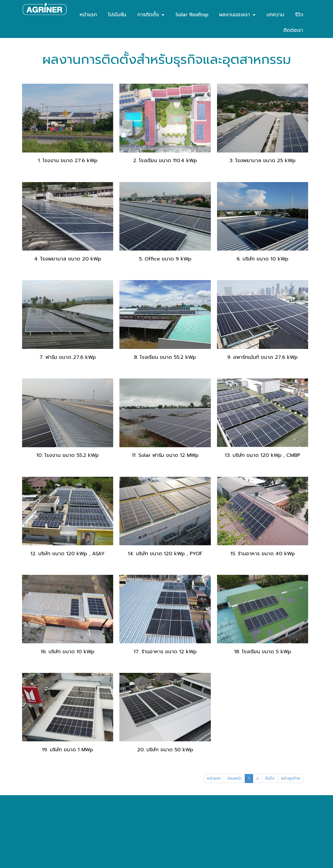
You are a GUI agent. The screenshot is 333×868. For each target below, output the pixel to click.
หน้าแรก (88, 15)
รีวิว (299, 15)
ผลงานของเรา (237, 15)
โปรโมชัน (117, 15)
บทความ (275, 15)
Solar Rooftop (192, 15)
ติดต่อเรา (293, 30)
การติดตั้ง (151, 15)
